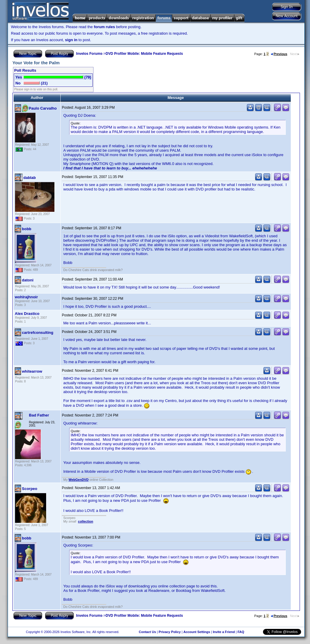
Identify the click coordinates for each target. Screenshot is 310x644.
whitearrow (32, 371)
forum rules (104, 27)
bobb (27, 229)
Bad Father (39, 415)
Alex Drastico (27, 314)
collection (86, 521)
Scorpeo (30, 489)
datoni (28, 280)
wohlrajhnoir (26, 297)
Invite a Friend (224, 632)
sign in (71, 40)
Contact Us (147, 632)
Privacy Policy (170, 632)
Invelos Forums (89, 54)
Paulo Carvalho (43, 108)
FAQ (241, 632)
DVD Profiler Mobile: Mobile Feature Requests (144, 54)
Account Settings (197, 632)
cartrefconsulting (38, 333)
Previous (279, 54)
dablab (30, 178)
